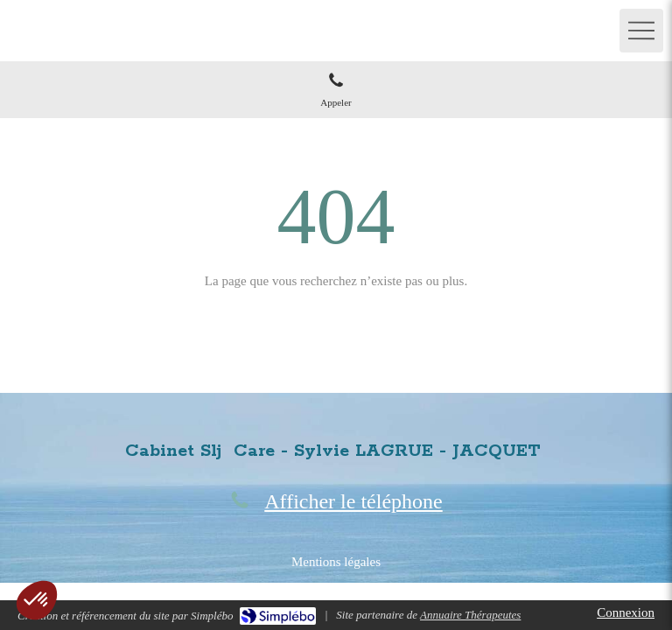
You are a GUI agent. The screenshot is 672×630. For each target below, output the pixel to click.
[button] (37, 600)
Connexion (626, 612)
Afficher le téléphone (353, 501)
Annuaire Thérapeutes (470, 615)
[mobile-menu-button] (641, 31)
